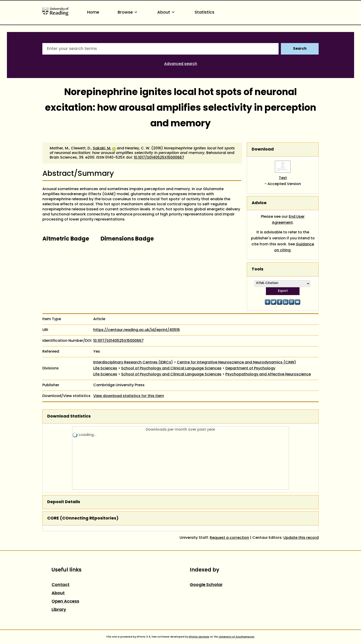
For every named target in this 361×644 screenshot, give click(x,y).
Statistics (204, 13)
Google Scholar (206, 585)
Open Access (65, 602)
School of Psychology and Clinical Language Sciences (171, 368)
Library (59, 610)
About (167, 13)
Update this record (301, 538)
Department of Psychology (250, 368)
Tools (258, 269)
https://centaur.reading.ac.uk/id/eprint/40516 (137, 330)
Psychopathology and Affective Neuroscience (268, 374)
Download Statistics (69, 416)
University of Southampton (237, 637)
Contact (61, 585)
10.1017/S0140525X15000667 (159, 158)
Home (93, 13)
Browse (128, 13)
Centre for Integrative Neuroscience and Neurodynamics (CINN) (236, 363)
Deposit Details (64, 502)
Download (263, 149)
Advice (259, 203)
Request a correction (229, 538)
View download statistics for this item (129, 396)
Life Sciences (105, 368)
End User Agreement (288, 220)
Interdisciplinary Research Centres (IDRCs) (133, 363)
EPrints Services (199, 637)
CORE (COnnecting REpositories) (83, 518)
